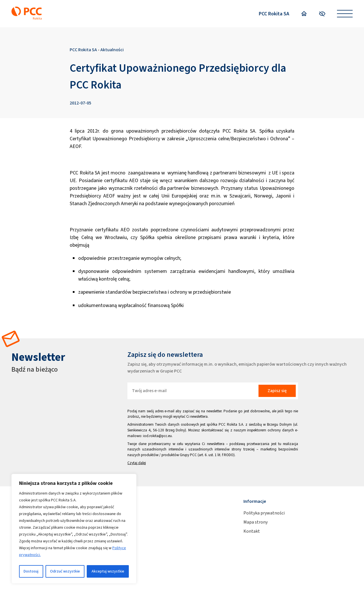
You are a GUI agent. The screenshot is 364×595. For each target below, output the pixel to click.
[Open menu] (345, 14)
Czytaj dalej (137, 463)
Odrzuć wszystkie (65, 571)
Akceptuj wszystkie (108, 571)
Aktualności (112, 50)
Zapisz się (277, 391)
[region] (74, 529)
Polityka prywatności (264, 513)
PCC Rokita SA (274, 14)
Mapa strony (256, 522)
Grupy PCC (188, 455)
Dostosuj (31, 571)
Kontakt (252, 531)
